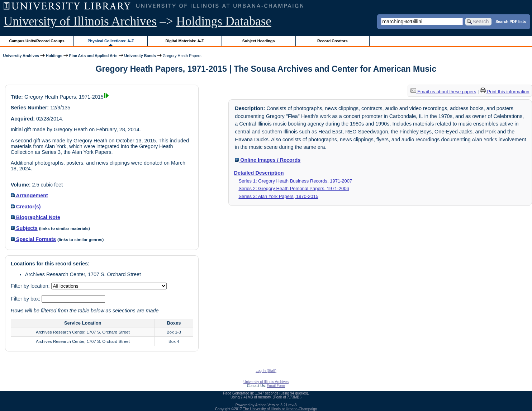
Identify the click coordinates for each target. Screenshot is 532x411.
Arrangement (29, 195)
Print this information (505, 92)
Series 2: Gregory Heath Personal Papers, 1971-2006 (294, 188)
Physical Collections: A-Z (111, 41)
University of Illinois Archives (80, 21)
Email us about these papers (443, 92)
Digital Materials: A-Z (184, 41)
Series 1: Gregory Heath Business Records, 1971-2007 (295, 181)
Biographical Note (35, 217)
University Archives (21, 56)
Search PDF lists (511, 21)
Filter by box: (26, 299)
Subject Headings (259, 41)
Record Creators (332, 41)
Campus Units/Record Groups (37, 41)
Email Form (276, 386)
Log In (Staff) (266, 371)
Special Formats (33, 239)
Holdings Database (224, 21)
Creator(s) (26, 207)
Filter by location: (31, 286)
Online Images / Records (268, 160)
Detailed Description (259, 173)
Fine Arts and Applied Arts (93, 56)
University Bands (140, 56)
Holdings (54, 56)
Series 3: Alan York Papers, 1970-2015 (278, 196)
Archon (261, 405)
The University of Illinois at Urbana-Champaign (280, 409)
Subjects (24, 228)
